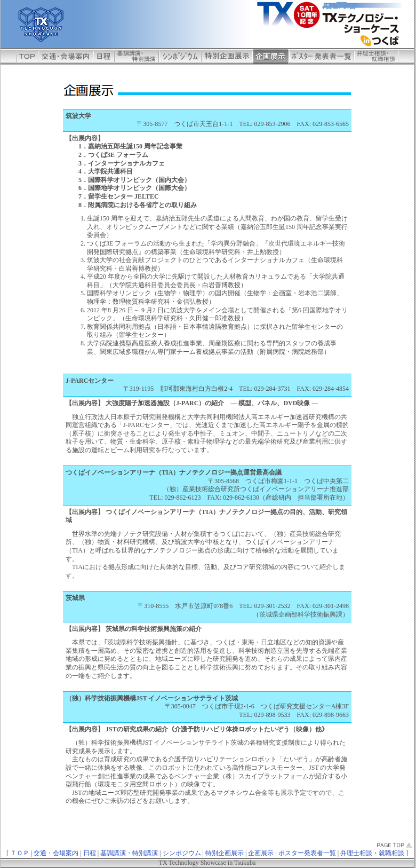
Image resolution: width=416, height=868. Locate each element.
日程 (90, 853)
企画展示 (261, 853)
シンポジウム (182, 853)
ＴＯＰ (20, 853)
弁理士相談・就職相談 (372, 853)
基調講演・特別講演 (129, 853)
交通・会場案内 (56, 853)
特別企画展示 (225, 853)
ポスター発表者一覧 (307, 853)
